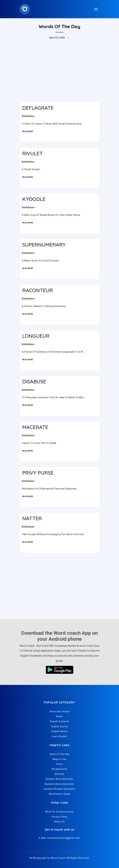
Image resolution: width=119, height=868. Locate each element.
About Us (59, 822)
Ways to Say (59, 759)
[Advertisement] (59, 76)
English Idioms (60, 731)
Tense (59, 764)
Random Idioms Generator (59, 784)
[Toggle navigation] (96, 9)
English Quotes (60, 726)
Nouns (60, 716)
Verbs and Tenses (59, 711)
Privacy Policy (60, 817)
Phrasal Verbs (59, 769)
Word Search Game (60, 794)
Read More (28, 132)
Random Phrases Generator (59, 789)
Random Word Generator (59, 779)
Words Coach (58, 858)
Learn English (59, 736)
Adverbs (59, 774)
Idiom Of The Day (59, 754)
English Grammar (60, 721)
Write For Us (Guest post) (59, 812)
